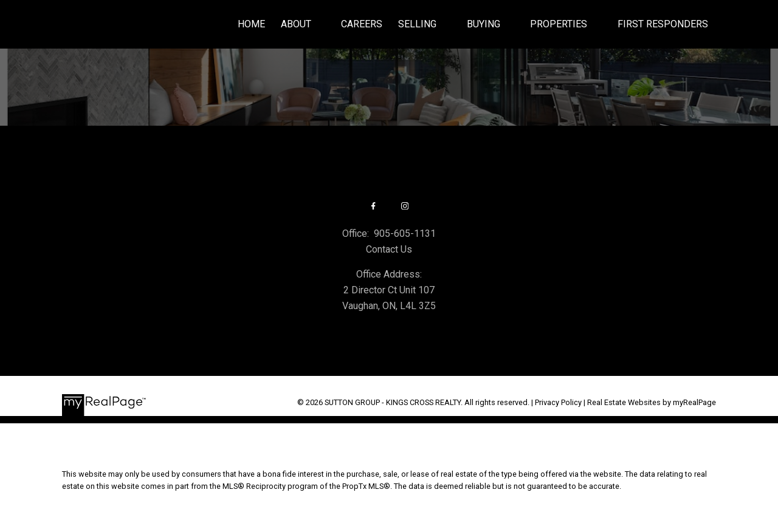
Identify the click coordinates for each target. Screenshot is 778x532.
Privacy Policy (558, 402)
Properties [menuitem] (559, 24)
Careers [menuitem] (362, 24)
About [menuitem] (296, 24)
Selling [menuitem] (417, 24)
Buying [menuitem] (484, 24)
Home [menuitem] (251, 24)
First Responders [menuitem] (663, 24)
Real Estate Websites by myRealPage (652, 402)
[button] (373, 206)
